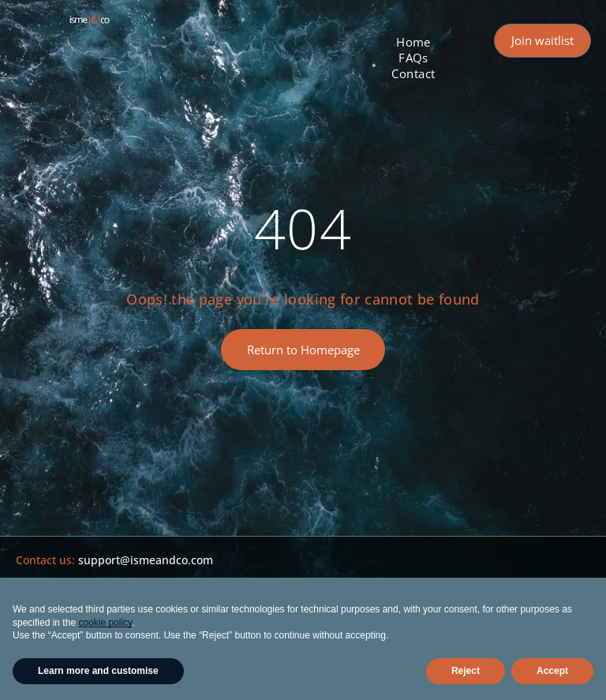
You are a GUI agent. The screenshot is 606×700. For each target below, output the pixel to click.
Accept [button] (552, 671)
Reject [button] (466, 671)
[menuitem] (413, 42)
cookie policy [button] (105, 623)
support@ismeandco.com (146, 560)
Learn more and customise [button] (98, 671)
